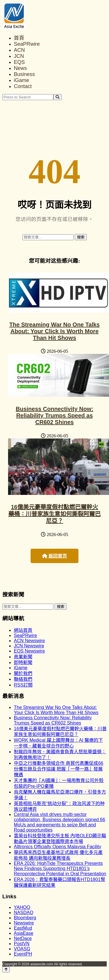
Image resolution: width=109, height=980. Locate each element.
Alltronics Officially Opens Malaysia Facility (58, 847)
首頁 (19, 38)
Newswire (24, 923)
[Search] (58, 97)
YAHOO (22, 907)
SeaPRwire (27, 44)
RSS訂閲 (23, 685)
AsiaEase (24, 933)
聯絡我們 (23, 679)
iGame (21, 80)
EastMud (23, 928)
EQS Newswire (29, 651)
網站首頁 (23, 630)
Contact (23, 86)
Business (24, 74)
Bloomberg (25, 918)
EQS (19, 62)
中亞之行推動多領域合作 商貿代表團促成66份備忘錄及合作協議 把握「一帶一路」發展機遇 (59, 769)
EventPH (23, 954)
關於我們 (23, 673)
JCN (19, 56)
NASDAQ (24, 913)
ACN (19, 50)
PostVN (22, 944)
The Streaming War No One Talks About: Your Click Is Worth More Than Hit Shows (54, 331)
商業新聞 (23, 657)
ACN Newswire (29, 641)
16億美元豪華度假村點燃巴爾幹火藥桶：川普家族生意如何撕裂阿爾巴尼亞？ (54, 514)
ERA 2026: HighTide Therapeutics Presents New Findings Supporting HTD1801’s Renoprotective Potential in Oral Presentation (60, 869)
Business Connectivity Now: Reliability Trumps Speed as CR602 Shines (55, 415)
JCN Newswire (29, 646)
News (20, 68)
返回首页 (54, 556)
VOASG (22, 949)
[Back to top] (6, 969)
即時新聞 (23, 662)
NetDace (23, 938)
